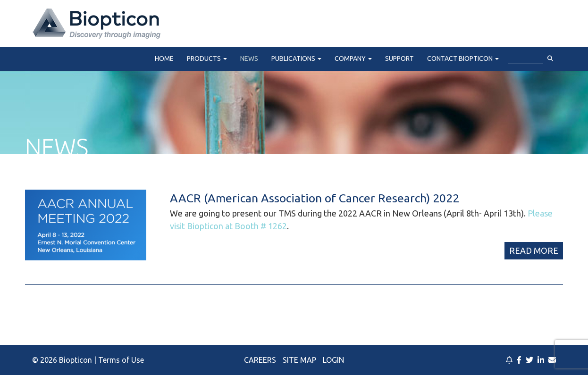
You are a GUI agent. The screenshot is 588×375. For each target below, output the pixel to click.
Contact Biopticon (463, 58)
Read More (534, 250)
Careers (260, 360)
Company (353, 58)
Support (399, 58)
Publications (296, 58)
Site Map (299, 360)
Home (164, 58)
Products (207, 58)
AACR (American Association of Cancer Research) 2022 (315, 198)
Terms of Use (121, 360)
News (249, 58)
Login (333, 360)
